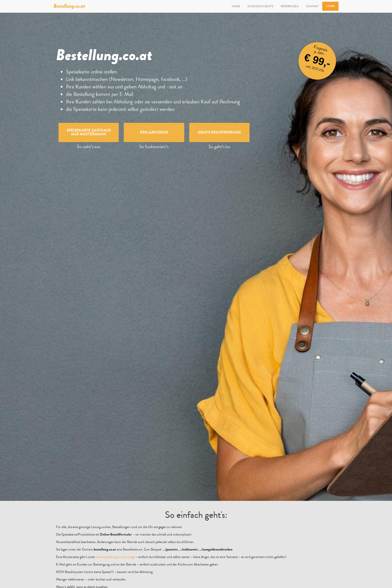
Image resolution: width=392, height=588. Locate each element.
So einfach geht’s (260, 6)
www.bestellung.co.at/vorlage (115, 557)
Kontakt (312, 6)
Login (330, 6)
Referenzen (290, 6)
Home (236, 6)
